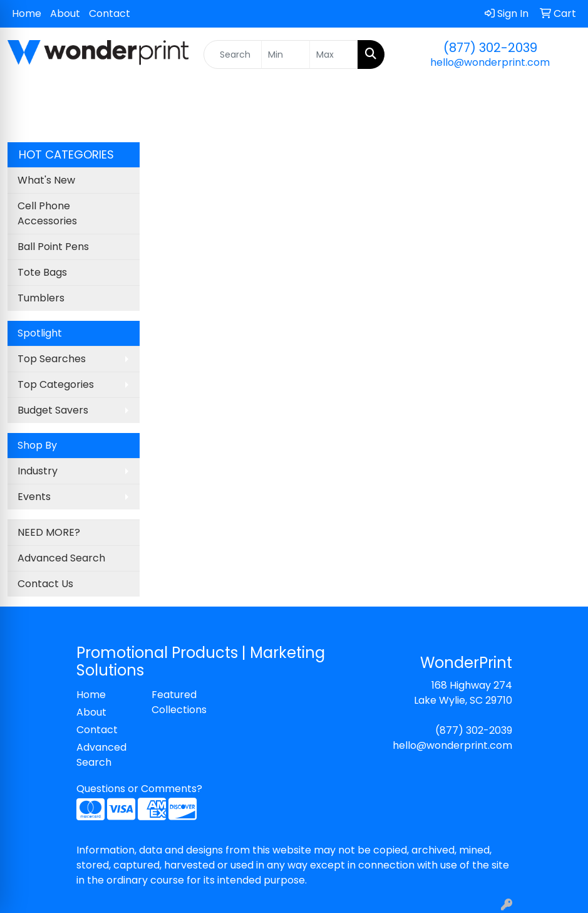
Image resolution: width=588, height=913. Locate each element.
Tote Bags (42, 272)
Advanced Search (61, 558)
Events (34, 497)
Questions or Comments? (139, 789)
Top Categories (56, 384)
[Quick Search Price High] (334, 55)
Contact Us (45, 584)
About (65, 13)
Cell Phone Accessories (47, 213)
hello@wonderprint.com (490, 62)
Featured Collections (179, 702)
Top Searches (52, 359)
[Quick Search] (233, 55)
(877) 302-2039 (490, 48)
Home (27, 13)
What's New (46, 180)
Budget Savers (53, 410)
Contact (110, 13)
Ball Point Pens (53, 247)
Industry (38, 471)
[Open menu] (563, 112)
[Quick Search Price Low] (286, 55)
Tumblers (41, 298)
